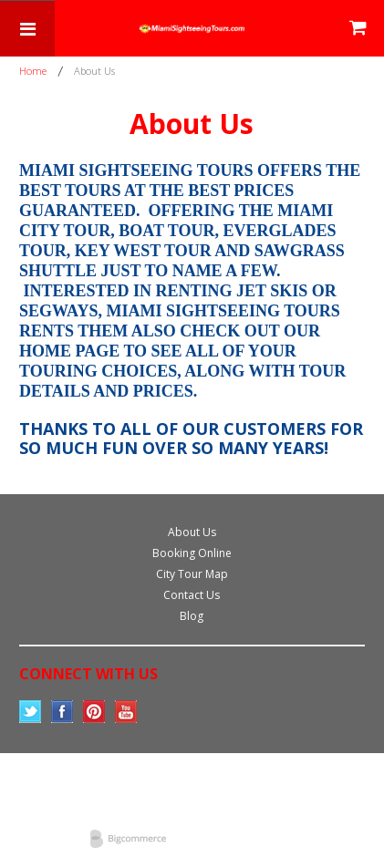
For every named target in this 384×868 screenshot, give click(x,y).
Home (33, 71)
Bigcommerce (134, 840)
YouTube (126, 712)
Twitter (31, 712)
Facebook (62, 712)
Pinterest (94, 712)
